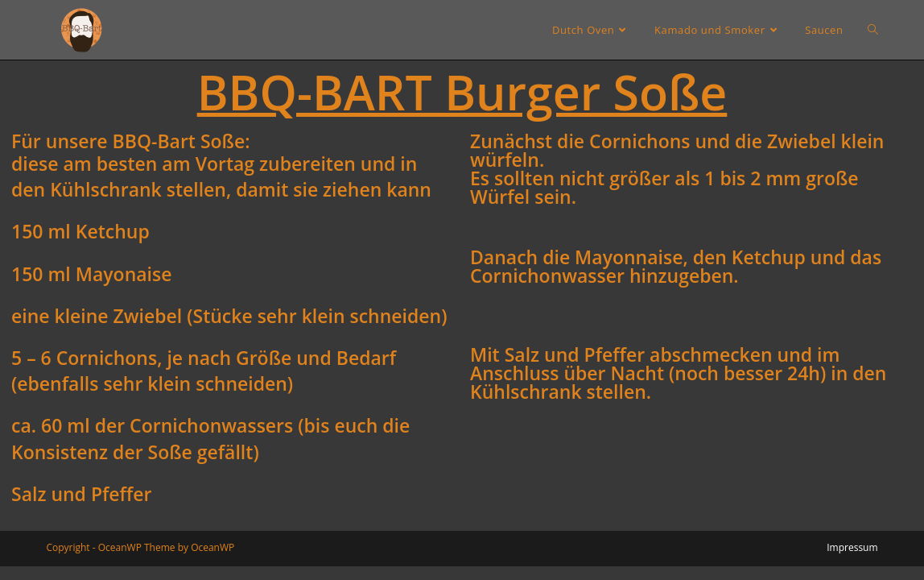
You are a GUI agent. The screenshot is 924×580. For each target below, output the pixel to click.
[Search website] (873, 30)
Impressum (852, 547)
